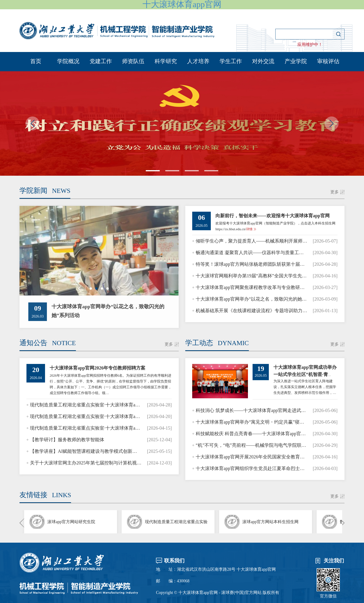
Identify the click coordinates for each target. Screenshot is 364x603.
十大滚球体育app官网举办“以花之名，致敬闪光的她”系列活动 (252, 299)
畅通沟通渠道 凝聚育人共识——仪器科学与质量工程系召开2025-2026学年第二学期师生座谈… (252, 253)
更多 (335, 192)
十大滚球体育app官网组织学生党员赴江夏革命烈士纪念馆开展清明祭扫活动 (252, 468)
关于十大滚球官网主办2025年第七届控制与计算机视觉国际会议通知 (86, 463)
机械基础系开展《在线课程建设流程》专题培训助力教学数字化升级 (252, 311)
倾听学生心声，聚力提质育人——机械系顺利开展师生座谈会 (252, 241)
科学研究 (166, 61)
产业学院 (296, 61)
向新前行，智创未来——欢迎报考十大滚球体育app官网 (273, 216)
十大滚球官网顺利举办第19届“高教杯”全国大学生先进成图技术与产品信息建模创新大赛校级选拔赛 (252, 276)
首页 (36, 61)
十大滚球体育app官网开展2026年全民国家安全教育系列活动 (252, 457)
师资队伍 (133, 61)
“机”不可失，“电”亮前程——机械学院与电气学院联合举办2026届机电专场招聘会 (252, 445)
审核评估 (328, 61)
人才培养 (198, 61)
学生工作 (231, 61)
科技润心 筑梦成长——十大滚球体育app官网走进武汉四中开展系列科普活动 (252, 410)
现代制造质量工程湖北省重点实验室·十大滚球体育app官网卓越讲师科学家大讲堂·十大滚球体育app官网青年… (86, 405)
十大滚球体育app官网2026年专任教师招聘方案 (97, 368)
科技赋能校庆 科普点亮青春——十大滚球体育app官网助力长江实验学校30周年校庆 (252, 434)
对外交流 (263, 61)
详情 (249, 229)
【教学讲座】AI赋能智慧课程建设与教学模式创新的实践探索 (86, 451)
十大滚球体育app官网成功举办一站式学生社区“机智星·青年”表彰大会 (305, 374)
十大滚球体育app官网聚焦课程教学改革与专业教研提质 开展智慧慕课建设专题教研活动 (252, 287)
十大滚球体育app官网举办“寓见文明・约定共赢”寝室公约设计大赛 (252, 422)
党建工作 (101, 61)
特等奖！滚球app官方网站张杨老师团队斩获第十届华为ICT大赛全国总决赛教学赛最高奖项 (252, 264)
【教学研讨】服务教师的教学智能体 (67, 440)
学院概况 (68, 61)
